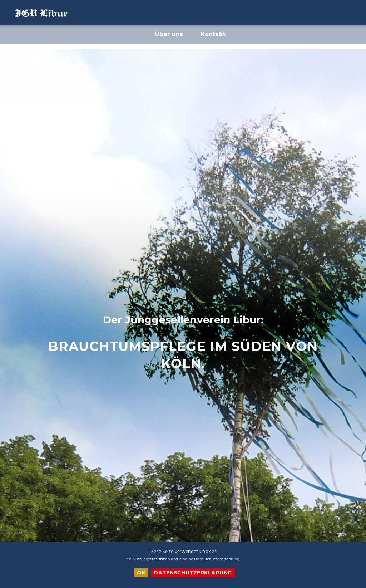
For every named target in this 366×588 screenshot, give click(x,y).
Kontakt (213, 34)
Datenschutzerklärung (193, 573)
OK (141, 573)
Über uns (169, 34)
